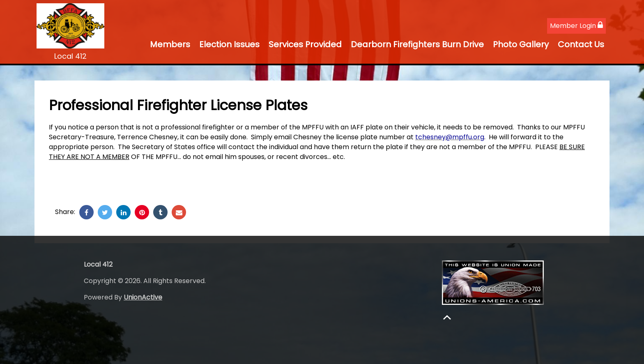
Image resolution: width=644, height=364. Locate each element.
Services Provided (305, 44)
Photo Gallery (521, 44)
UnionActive (143, 297)
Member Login (576, 26)
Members (170, 44)
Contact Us (581, 44)
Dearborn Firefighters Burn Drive (417, 44)
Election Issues (229, 44)
